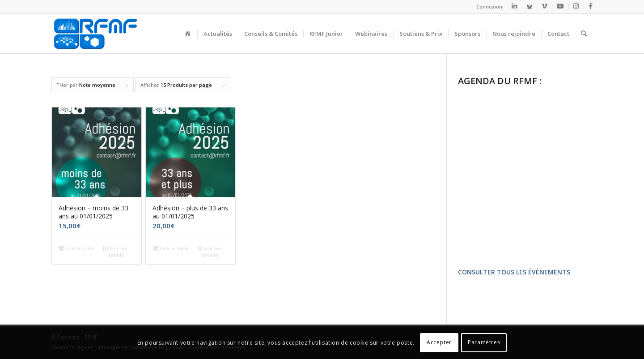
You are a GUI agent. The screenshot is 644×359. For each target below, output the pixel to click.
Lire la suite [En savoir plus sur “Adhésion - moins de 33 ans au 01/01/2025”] (76, 248)
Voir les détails (115, 251)
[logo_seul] (95, 34)
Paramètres (484, 342)
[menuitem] (489, 7)
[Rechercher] (584, 34)
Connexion (489, 6)
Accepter (439, 342)
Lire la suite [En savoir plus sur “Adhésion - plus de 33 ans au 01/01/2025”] (170, 248)
